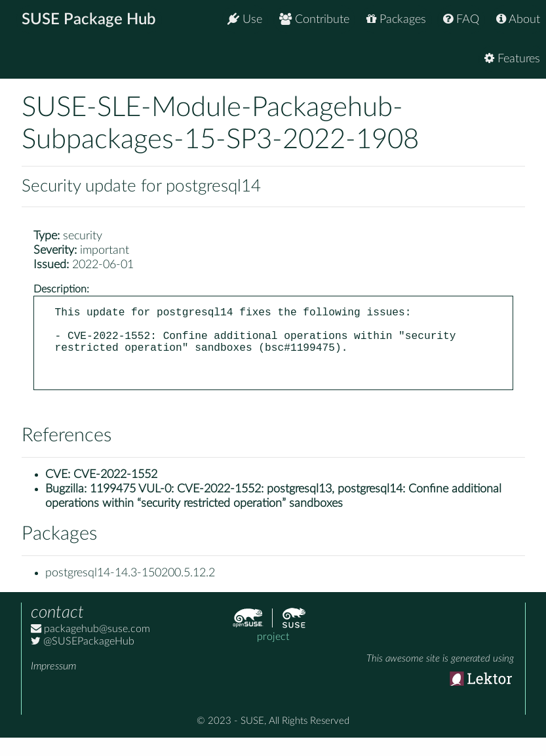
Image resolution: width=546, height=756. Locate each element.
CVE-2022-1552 (115, 493)
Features (512, 59)
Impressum (53, 685)
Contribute (314, 19)
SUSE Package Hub (89, 20)
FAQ (461, 19)
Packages (396, 19)
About (518, 19)
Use (245, 19)
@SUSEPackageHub (83, 660)
